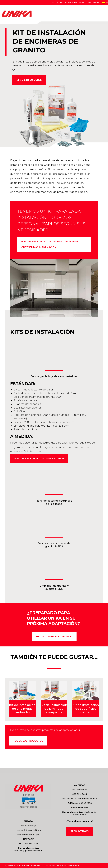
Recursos (93, 3)
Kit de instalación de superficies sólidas (86, 709)
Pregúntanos (80, 832)
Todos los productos (28, 742)
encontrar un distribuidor (54, 637)
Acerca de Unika (75, 3)
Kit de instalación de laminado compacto (54, 709)
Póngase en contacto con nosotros (39, 459)
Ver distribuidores (29, 80)
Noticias (57, 3)
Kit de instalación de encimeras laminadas (22, 709)
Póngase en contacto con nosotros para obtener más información (50, 245)
